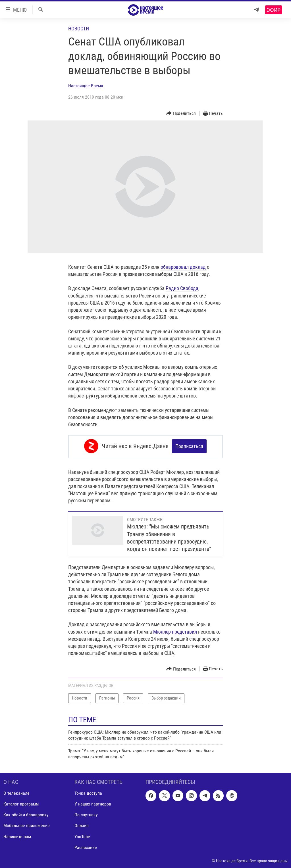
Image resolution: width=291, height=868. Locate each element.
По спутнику (86, 814)
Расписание (86, 846)
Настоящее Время (86, 86)
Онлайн (82, 825)
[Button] (181, 114)
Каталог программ (21, 803)
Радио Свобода (182, 288)
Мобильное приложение (27, 825)
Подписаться (189, 446)
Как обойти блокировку (26, 814)
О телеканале (16, 792)
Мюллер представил (176, 631)
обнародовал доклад (184, 267)
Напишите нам (17, 835)
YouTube (82, 835)
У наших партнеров (93, 803)
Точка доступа (88, 792)
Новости (79, 29)
